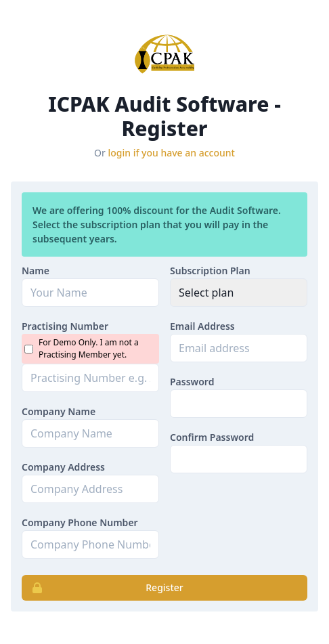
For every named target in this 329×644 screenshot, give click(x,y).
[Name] (90, 293)
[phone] (90, 544)
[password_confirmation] (239, 459)
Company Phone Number (80, 522)
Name (36, 271)
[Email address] (239, 348)
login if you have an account (171, 153)
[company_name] (90, 433)
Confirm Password (212, 437)
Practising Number (65, 326)
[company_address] (90, 489)
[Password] (239, 404)
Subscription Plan (210, 271)
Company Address (63, 467)
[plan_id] (239, 293)
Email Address (202, 326)
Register (103, 588)
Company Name (59, 411)
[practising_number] (90, 378)
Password (192, 382)
